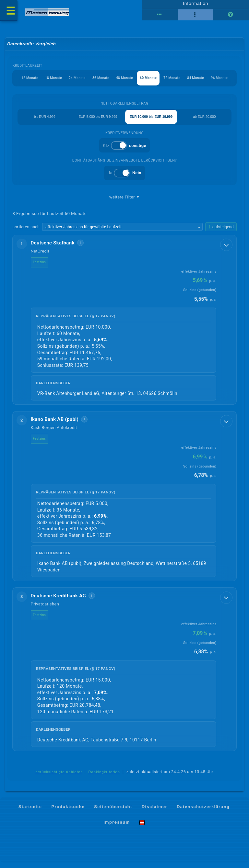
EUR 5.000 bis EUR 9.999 (98, 121)
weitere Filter (124, 202)
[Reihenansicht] (160, 17)
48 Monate (123, 82)
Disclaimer (154, 812)
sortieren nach (26, 232)
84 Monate (199, 82)
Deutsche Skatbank (53, 248)
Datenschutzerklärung (203, 812)
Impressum (117, 828)
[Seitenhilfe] (231, 17)
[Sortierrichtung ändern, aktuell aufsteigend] (221, 232)
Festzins (40, 268)
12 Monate (22, 82)
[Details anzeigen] (225, 251)
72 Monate (173, 82)
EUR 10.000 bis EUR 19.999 (151, 121)
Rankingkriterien (104, 778)
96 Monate (224, 82)
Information (195, 6)
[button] (125, 325)
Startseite (30, 812)
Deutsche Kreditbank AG (59, 601)
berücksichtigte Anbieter (59, 778)
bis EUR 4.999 (45, 121)
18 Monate (47, 82)
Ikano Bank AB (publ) (55, 424)
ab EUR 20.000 (204, 121)
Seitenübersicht (113, 812)
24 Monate (72, 82)
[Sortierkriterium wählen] (123, 232)
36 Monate (97, 82)
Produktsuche (68, 812)
